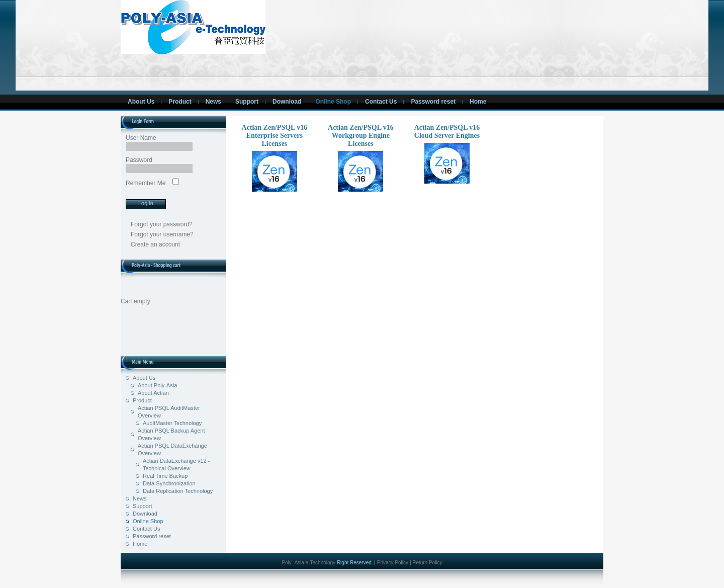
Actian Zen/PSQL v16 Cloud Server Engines (447, 154)
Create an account (155, 244)
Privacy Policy (393, 563)
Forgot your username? (162, 234)
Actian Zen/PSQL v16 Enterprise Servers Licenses (274, 158)
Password (139, 160)
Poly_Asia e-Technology (309, 563)
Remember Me (146, 183)
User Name (141, 138)
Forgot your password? (162, 224)
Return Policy (427, 563)
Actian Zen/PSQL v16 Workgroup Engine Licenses (361, 158)
